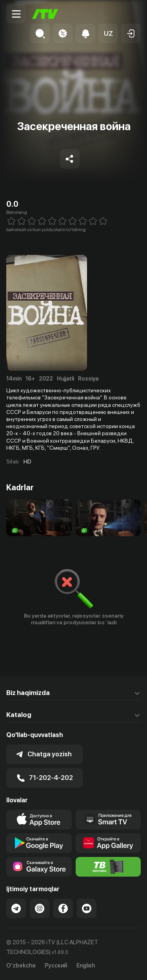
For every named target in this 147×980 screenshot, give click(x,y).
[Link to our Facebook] (63, 908)
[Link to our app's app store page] (39, 820)
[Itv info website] (108, 867)
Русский (56, 966)
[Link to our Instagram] (40, 908)
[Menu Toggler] (16, 14)
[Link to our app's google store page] (39, 843)
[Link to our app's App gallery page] (108, 843)
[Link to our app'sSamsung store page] (39, 867)
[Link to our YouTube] (87, 908)
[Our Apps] (108, 820)
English (86, 966)
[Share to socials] (70, 159)
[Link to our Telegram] (16, 908)
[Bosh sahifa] (45, 14)
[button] (108, 33)
